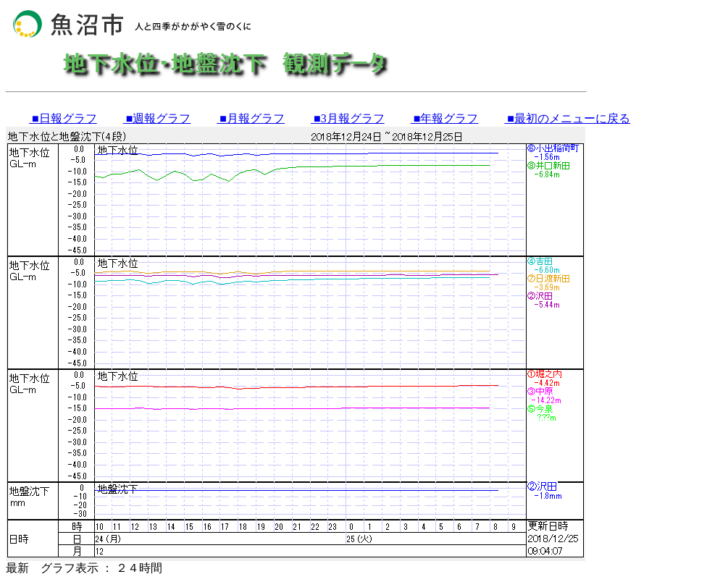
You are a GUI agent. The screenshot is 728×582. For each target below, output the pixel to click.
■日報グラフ (63, 118)
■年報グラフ (445, 118)
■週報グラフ (157, 118)
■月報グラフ (251, 118)
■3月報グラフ (348, 118)
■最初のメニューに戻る (567, 118)
